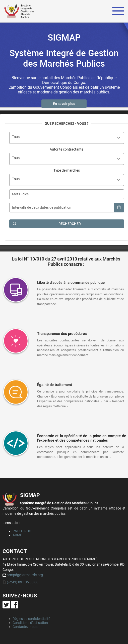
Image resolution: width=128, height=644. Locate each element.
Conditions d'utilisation (30, 623)
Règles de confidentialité (31, 619)
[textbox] (67, 194)
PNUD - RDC (22, 531)
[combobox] (67, 138)
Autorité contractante (67, 149)
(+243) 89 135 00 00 (23, 582)
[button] (64, 104)
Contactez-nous (25, 627)
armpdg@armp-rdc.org (25, 575)
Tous (16, 137)
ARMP (17, 535)
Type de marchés (67, 170)
